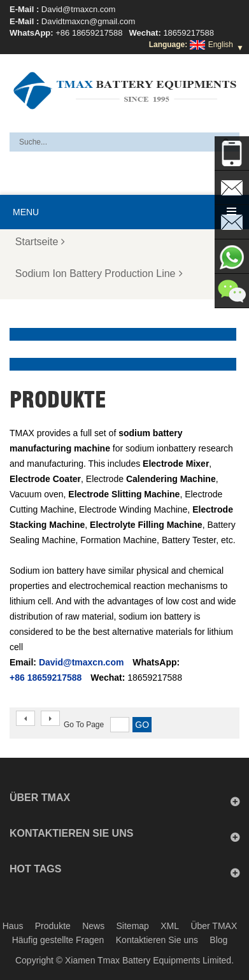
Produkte (53, 926)
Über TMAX (214, 926)
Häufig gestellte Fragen (58, 940)
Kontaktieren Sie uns (157, 940)
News (93, 926)
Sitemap (133, 926)
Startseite (40, 242)
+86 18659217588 (89, 33)
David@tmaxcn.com (79, 9)
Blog (218, 940)
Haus (13, 926)
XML (170, 926)
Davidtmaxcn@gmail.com (89, 21)
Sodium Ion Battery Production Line (99, 273)
